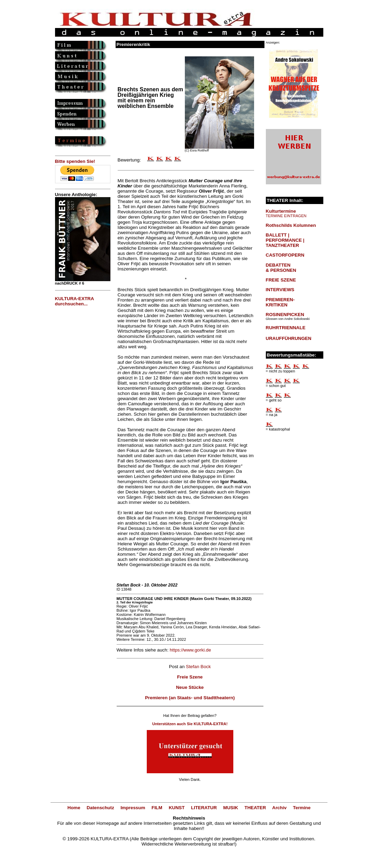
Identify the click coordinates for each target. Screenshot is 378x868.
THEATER (255, 808)
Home (74, 808)
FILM (157, 808)
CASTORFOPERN (285, 255)
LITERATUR (204, 808)
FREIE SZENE (281, 280)
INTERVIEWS (280, 290)
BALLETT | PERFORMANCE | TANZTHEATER (285, 240)
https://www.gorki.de (190, 650)
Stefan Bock (198, 667)
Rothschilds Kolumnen (291, 225)
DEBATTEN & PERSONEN (281, 268)
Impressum (133, 808)
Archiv (279, 808)
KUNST (177, 808)
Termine (302, 808)
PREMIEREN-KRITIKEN (280, 302)
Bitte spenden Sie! (75, 161)
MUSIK (231, 808)
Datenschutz (100, 808)
